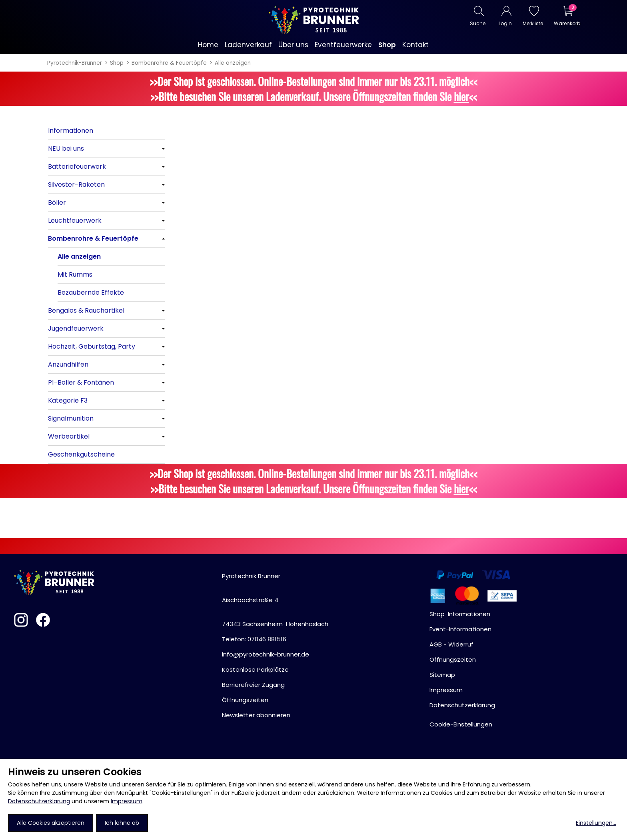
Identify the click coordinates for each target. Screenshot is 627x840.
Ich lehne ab (122, 823)
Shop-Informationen (460, 614)
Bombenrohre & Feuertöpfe (169, 63)
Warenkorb (567, 23)
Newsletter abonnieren (256, 715)
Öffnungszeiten (245, 700)
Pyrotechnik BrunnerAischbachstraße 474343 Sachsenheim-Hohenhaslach (275, 600)
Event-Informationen (460, 629)
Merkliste (533, 23)
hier (461, 96)
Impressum (127, 801)
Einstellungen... (596, 823)
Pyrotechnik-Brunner (75, 63)
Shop (117, 63)
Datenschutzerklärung (39, 801)
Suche (478, 23)
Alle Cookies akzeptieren (51, 823)
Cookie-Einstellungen (461, 724)
